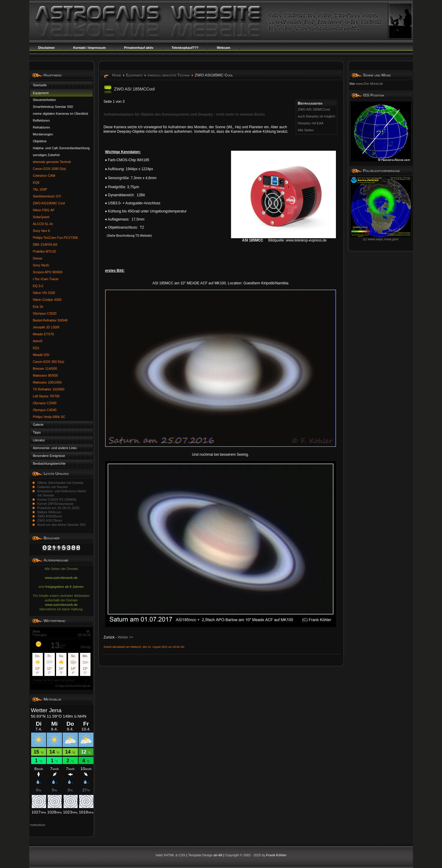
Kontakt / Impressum (89, 48)
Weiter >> (126, 637)
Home (117, 75)
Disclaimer (47, 48)
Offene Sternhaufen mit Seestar (61, 483)
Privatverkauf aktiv (139, 48)
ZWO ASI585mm (50, 516)
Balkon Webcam (49, 512)
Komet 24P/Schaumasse (56, 504)
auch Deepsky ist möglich (317, 116)
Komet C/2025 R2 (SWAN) (57, 499)
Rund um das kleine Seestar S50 (62, 525)
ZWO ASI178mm (50, 520)
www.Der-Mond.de (369, 84)
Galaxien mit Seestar (53, 487)
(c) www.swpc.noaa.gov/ (381, 237)
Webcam (223, 48)
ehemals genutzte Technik (169, 75)
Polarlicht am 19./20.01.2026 (58, 508)
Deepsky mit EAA (311, 123)
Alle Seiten (306, 130)
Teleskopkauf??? (185, 48)
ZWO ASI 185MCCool (314, 109)
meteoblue (38, 825)
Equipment (135, 75)
